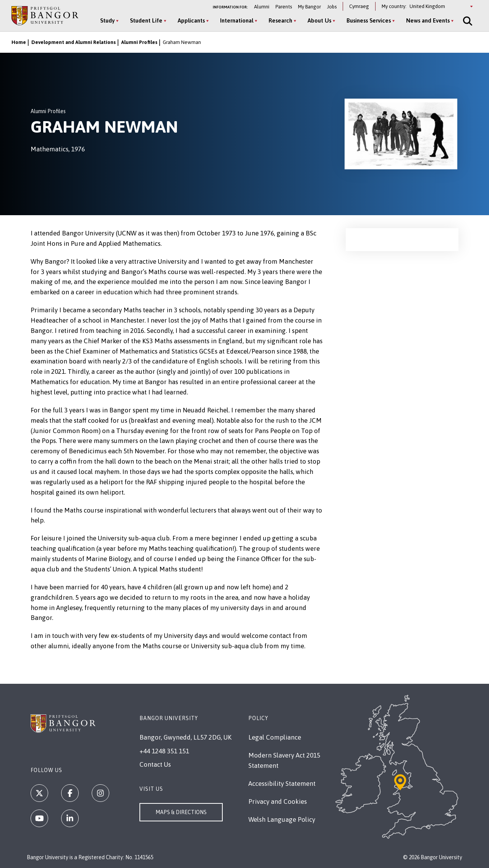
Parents (284, 7)
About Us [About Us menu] (319, 20)
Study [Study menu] (107, 20)
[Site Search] (467, 21)
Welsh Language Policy (282, 819)
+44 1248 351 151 (164, 751)
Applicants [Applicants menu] (191, 20)
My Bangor (309, 7)
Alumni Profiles (139, 42)
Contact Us (155, 764)
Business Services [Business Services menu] (369, 20)
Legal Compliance (275, 737)
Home (19, 42)
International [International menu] (237, 20)
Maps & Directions (181, 812)
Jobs (332, 7)
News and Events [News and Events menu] (428, 20)
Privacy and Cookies (278, 801)
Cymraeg (359, 6)
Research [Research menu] (280, 20)
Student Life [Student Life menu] (146, 20)
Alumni (262, 7)
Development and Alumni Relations (74, 42)
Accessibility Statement (282, 784)
